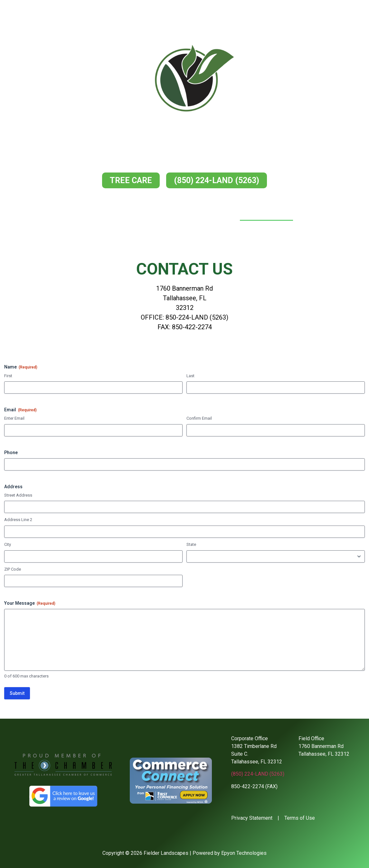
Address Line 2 (18, 520)
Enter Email (14, 418)
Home (92, 213)
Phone (11, 453)
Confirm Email (199, 418)
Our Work (217, 213)
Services (173, 213)
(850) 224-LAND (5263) (258, 774)
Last (190, 376)
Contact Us (266, 213)
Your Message (30, 603)
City (8, 544)
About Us (129, 213)
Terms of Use (300, 818)
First (8, 376)
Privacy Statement (252, 818)
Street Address (18, 495)
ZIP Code (13, 569)
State (191, 544)
